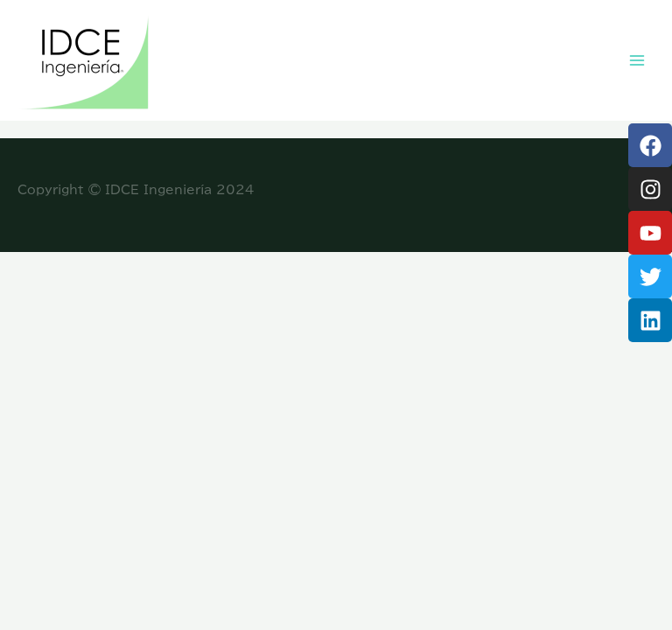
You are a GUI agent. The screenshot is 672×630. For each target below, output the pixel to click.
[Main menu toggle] (637, 61)
